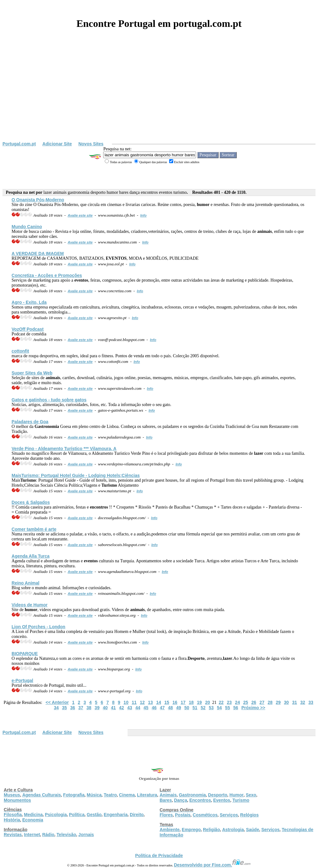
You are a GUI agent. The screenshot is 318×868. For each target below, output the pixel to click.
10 (126, 702)
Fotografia (74, 795)
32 (303, 702)
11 (134, 702)
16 (175, 702)
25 (246, 702)
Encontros (200, 800)
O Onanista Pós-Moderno (38, 200)
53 (211, 708)
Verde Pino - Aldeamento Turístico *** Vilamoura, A (64, 449)
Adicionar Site (57, 144)
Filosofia (13, 815)
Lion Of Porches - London (38, 627)
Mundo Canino (27, 227)
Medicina (33, 815)
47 (162, 708)
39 (97, 708)
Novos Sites (91, 144)
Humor (237, 795)
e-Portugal (22, 680)
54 (220, 708)
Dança (180, 800)
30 (286, 702)
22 (221, 702)
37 (81, 708)
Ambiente (170, 830)
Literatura (147, 795)
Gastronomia (192, 795)
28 (270, 702)
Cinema (127, 795)
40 (105, 708)
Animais (168, 795)
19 (199, 702)
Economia (33, 820)
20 (208, 702)
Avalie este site (80, 215)
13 (150, 702)
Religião (211, 830)
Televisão (66, 835)
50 (187, 708)
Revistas (13, 835)
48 (170, 708)
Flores (166, 815)
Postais (183, 815)
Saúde (253, 830)
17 (183, 702)
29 (278, 702)
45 (146, 708)
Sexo (251, 795)
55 (228, 708)
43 (130, 708)
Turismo (241, 800)
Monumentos (17, 800)
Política (77, 815)
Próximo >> (253, 708)
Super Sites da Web (32, 373)
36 (73, 708)
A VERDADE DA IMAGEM (38, 253)
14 (159, 702)
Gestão (94, 815)
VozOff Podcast (28, 329)
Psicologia (56, 815)
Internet (32, 835)
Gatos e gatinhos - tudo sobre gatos (49, 400)
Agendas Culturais (42, 795)
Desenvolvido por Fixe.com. (212, 865)
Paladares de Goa (30, 422)
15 (167, 702)
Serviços (229, 815)
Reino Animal (25, 583)
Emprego (191, 830)
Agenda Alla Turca (30, 556)
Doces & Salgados (31, 502)
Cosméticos (205, 815)
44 (138, 708)
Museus (12, 795)
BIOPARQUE (25, 654)
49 (179, 708)
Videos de (30, 605)
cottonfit (20, 351)
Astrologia (233, 830)
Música (94, 795)
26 (254, 702)
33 (311, 702)
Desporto (217, 795)
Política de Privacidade (159, 855)
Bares (166, 800)
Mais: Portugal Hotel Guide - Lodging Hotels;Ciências (76, 475)
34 (56, 708)
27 (262, 702)
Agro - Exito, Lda (29, 302)
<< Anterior (57, 702)
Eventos (222, 800)
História (12, 820)
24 (238, 702)
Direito (137, 815)
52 (203, 708)
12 (142, 702)
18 (191, 702)
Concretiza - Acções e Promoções (47, 275)
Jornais (86, 835)
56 (236, 708)
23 (230, 702)
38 (89, 708)
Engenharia (116, 815)
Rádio (48, 835)
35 (64, 708)
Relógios (249, 815)
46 (154, 708)
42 (122, 708)
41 (114, 708)
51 (195, 708)
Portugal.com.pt (19, 144)
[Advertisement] (159, 94)
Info (144, 215)
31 (295, 702)
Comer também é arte (34, 529)
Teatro (110, 795)
